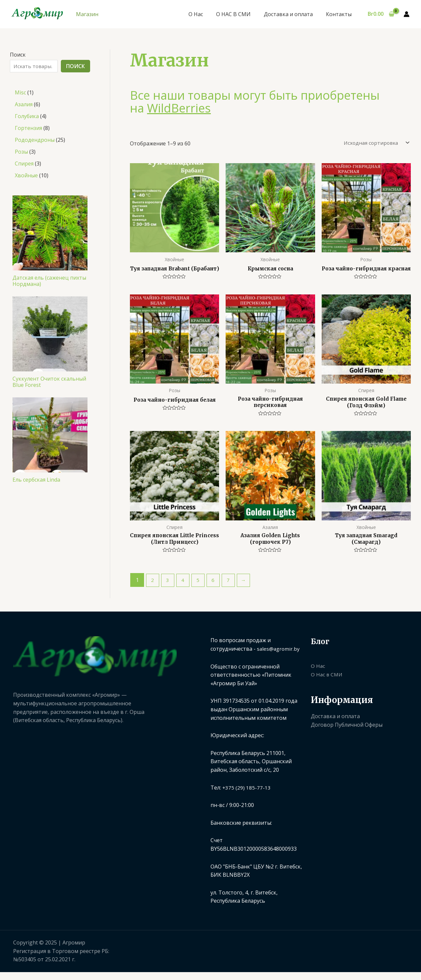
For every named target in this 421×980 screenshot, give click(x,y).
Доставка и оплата (292, 14)
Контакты (340, 14)
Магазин (87, 14)
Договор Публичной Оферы (347, 735)
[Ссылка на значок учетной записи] (407, 14)
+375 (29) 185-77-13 (247, 797)
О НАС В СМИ (240, 14)
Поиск (18, 55)
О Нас (205, 14)
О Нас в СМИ (327, 684)
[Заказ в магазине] (374, 143)
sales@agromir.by (279, 659)
